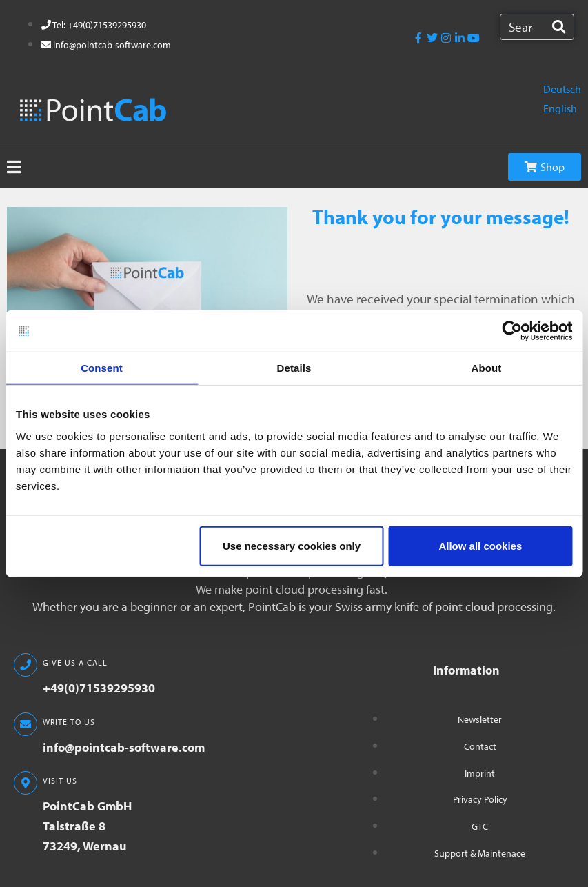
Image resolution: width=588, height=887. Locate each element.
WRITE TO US (69, 722)
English (560, 108)
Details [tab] (294, 368)
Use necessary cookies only (292, 545)
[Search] (559, 27)
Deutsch (562, 89)
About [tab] (487, 368)
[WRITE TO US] (26, 724)
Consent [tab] (102, 368)
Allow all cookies (480, 545)
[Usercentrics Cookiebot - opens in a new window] (512, 331)
